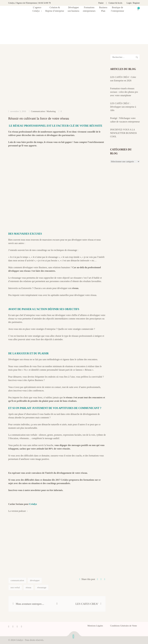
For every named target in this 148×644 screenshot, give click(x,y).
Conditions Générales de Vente (124, 626)
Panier (101, 3)
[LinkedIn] (17, 627)
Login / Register (133, 3)
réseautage (42, 587)
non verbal (15, 587)
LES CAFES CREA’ (87, 604)
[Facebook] (9, 627)
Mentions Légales (95, 626)
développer (35, 580)
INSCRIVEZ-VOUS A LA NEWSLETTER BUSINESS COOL (123, 133)
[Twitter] (13, 627)
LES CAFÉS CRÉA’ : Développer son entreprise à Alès (123, 107)
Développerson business (73, 9)
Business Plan (103, 9)
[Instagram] (22, 627)
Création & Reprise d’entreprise (55, 9)
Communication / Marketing (43, 111)
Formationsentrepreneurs (89, 9)
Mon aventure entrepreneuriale (30, 604)
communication (17, 580)
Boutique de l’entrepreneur (118, 9)
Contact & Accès (115, 3)
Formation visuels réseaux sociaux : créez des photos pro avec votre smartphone (124, 92)
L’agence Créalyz (37, 9)
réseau (28, 587)
